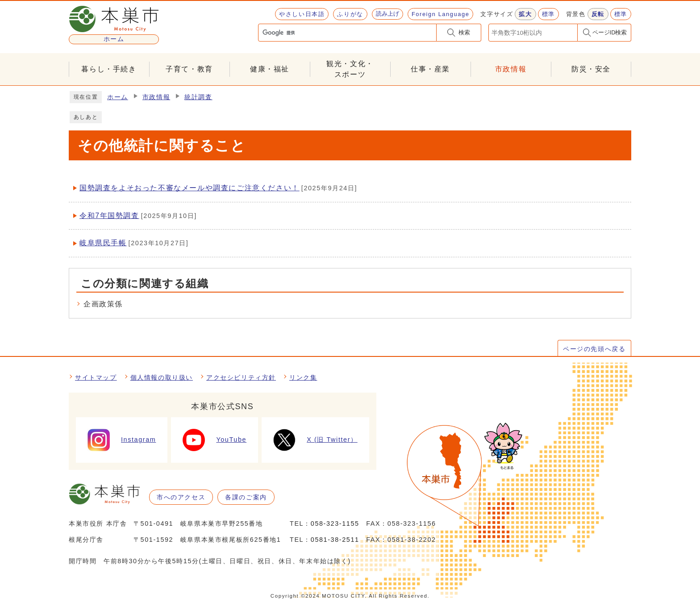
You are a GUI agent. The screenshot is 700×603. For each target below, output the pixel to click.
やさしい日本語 (302, 14)
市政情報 (511, 69)
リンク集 (303, 377)
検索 (464, 32)
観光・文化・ (350, 70)
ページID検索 (610, 32)
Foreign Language (440, 14)
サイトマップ (96, 377)
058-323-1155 (335, 523)
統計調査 (198, 97)
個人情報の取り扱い (162, 377)
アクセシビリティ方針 (241, 377)
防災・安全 (591, 69)
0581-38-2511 (335, 540)
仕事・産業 (430, 69)
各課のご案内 (246, 497)
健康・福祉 (270, 69)
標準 (548, 14)
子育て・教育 (189, 69)
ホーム (118, 97)
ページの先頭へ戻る (594, 349)
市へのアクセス (181, 497)
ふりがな (350, 14)
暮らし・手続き (109, 69)
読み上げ (387, 14)
